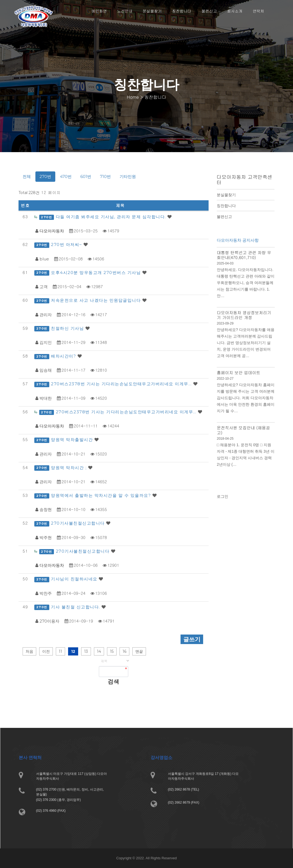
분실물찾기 (226, 195)
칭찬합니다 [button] (182, 11)
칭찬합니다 (226, 206)
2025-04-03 (226, 271)
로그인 (224, 499)
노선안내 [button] (125, 11)
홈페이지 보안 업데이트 (239, 374)
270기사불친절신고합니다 (79, 523)
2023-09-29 (226, 328)
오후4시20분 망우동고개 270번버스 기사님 (97, 273)
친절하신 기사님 (68, 328)
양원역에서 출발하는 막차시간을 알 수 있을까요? (102, 495)
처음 (29, 651)
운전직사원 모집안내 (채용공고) (243, 429)
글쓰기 (192, 639)
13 (86, 651)
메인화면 (99, 11)
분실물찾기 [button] (152, 11)
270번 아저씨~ (67, 244)
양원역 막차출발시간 (73, 440)
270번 (45, 176)
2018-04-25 (226, 437)
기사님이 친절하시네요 (75, 579)
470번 (66, 176)
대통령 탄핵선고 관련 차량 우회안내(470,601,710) (244, 263)
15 (112, 651)
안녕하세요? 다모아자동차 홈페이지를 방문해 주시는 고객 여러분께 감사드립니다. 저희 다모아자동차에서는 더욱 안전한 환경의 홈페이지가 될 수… (245, 399)
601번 (86, 176)
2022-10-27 (226, 380)
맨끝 (139, 651)
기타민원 (128, 176)
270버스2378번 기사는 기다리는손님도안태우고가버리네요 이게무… (122, 384)
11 (60, 651)
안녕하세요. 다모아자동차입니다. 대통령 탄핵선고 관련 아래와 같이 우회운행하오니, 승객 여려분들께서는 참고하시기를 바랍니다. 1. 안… (245, 290)
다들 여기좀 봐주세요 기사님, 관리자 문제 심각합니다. (112, 217)
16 (124, 651)
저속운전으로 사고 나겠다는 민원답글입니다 (97, 300)
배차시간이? (64, 356)
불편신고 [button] (209, 11)
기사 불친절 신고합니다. (76, 607)
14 (99, 651)
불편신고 (224, 217)
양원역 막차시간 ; (70, 468)
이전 (46, 651)
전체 (27, 176)
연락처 (258, 11)
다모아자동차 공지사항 (238, 249)
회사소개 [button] (235, 11)
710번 (105, 176)
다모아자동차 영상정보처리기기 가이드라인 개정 (244, 320)
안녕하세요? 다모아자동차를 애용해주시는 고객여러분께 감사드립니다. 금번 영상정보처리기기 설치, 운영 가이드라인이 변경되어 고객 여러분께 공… (245, 346)
